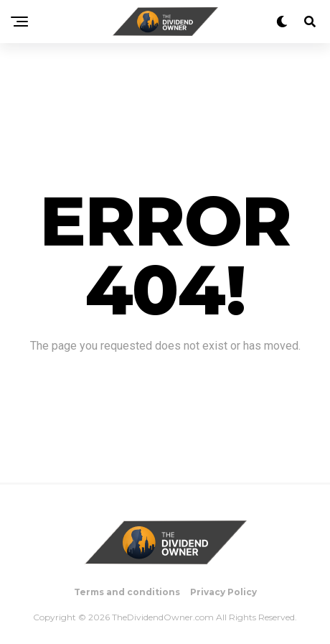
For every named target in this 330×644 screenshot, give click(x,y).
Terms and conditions (127, 592)
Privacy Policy (223, 592)
